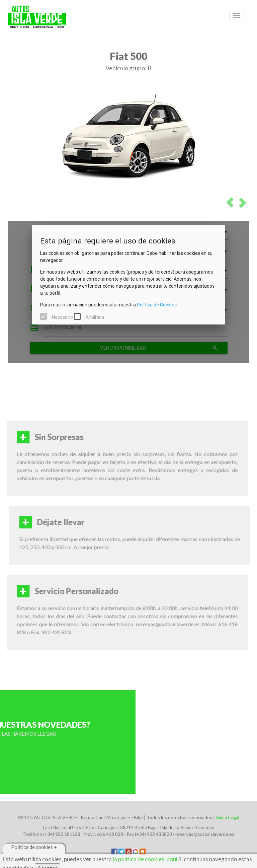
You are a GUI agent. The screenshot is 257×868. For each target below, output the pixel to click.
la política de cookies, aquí (145, 859)
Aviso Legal (228, 817)
